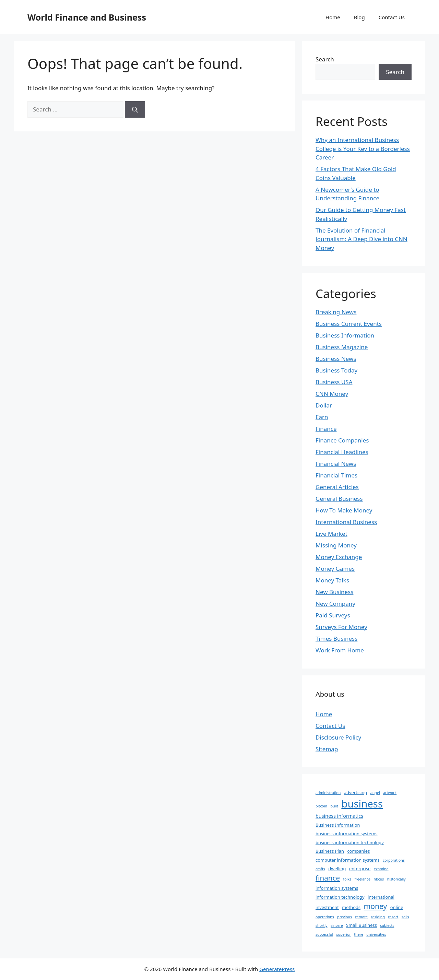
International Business (346, 522)
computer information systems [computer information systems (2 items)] (348, 860)
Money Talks (332, 580)
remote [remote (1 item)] (361, 917)
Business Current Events (349, 324)
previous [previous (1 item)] (345, 917)
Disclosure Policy (338, 737)
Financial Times (336, 475)
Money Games (335, 569)
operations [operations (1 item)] (325, 917)
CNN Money (332, 394)
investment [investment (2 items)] (327, 907)
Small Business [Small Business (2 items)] (361, 925)
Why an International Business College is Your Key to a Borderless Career (363, 149)
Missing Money (336, 545)
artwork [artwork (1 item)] (390, 793)
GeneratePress (277, 969)
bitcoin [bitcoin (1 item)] (321, 806)
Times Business (336, 639)
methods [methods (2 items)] (351, 907)
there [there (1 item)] (359, 934)
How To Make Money (344, 510)
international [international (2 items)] (381, 897)
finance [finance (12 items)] (328, 878)
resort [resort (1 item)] (393, 917)
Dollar (324, 405)
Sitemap (327, 749)
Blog (359, 17)
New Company (335, 604)
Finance (326, 429)
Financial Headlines (342, 452)
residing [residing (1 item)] (378, 917)
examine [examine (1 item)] (381, 869)
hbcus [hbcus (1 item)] (379, 879)
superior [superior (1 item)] (344, 934)
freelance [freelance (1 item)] (363, 879)
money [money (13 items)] (375, 906)
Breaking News (336, 312)
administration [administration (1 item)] (328, 793)
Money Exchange (339, 557)
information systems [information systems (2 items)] (337, 888)
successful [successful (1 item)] (324, 934)
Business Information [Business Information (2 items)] (338, 825)
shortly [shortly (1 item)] (322, 925)
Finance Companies (342, 440)
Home (333, 17)
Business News (336, 359)
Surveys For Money (341, 627)
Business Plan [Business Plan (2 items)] (330, 851)
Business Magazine (342, 347)
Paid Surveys (333, 615)
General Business (339, 499)
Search (325, 59)
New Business (334, 592)
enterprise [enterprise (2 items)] (360, 869)
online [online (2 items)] (397, 907)
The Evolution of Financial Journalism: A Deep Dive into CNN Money (361, 239)
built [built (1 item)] (334, 806)
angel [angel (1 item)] (375, 793)
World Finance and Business (87, 17)
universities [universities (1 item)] (376, 934)
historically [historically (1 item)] (396, 879)
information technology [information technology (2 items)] (340, 897)
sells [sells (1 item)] (405, 917)
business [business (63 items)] (362, 804)
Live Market (331, 534)
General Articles (337, 487)
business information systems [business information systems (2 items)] (346, 834)
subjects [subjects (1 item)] (387, 925)
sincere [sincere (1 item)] (337, 925)
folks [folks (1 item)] (347, 879)
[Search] (135, 109)
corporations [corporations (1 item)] (394, 860)
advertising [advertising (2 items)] (356, 792)
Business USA (334, 382)
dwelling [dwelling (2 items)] (337, 869)
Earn (322, 417)
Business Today (336, 370)
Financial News (336, 464)
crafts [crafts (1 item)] (320, 869)
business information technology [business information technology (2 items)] (350, 842)
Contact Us (392, 17)
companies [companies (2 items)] (358, 851)
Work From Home (340, 650)
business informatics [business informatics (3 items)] (339, 816)
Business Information (345, 335)
